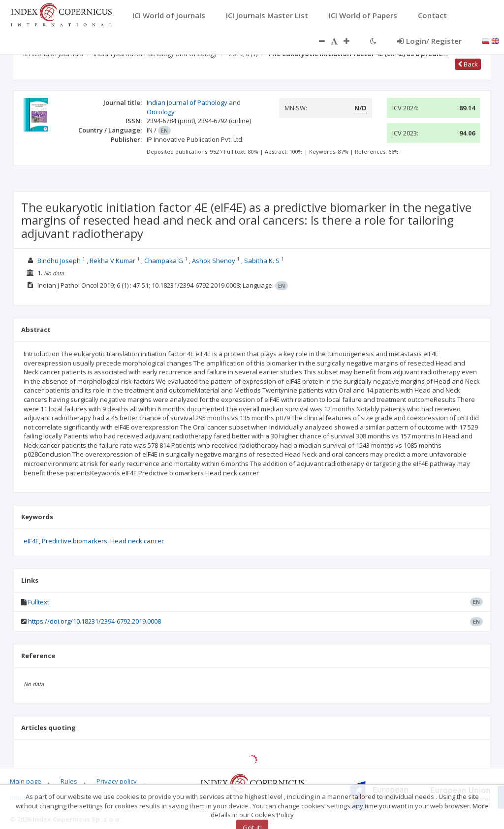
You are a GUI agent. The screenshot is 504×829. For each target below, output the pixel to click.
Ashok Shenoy (214, 261)
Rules (69, 781)
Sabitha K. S (262, 261)
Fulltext (39, 602)
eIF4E (31, 541)
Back (468, 64)
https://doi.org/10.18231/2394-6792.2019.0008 (94, 621)
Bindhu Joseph (59, 261)
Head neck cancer (137, 541)
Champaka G (164, 261)
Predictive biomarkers (75, 541)
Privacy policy (117, 781)
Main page (26, 781)
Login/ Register (429, 41)
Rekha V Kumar (112, 261)
